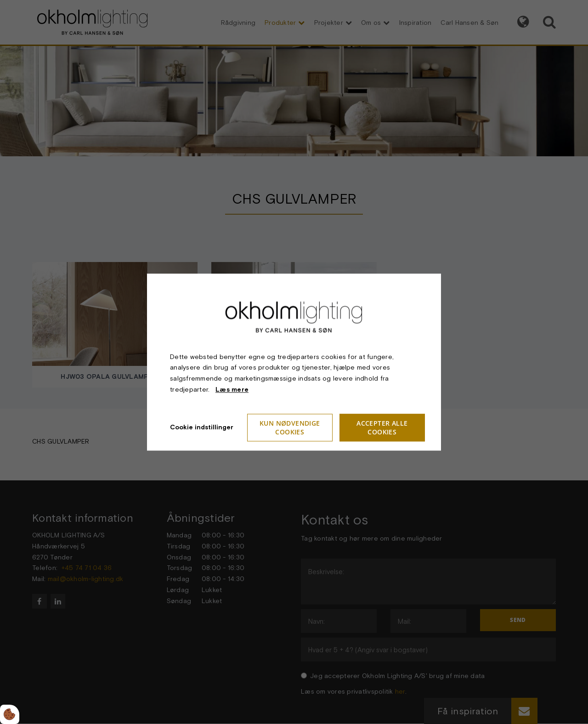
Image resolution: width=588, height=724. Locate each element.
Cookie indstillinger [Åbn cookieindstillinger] (202, 427)
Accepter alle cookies (382, 428)
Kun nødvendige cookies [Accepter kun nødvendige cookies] (290, 428)
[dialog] (294, 362)
